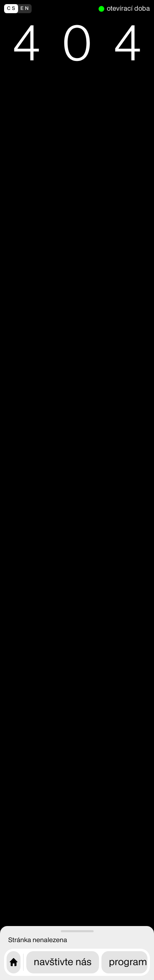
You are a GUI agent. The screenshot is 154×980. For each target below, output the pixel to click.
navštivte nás (63, 962)
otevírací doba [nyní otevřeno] (128, 8)
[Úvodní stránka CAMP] (14, 962)
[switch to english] (49, 9)
